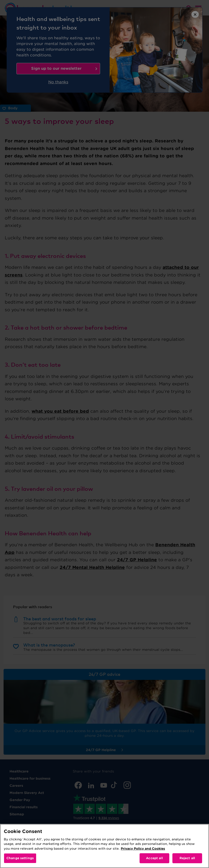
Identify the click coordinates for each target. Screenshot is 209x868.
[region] (104, 846)
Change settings (20, 858)
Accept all (154, 858)
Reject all (187, 858)
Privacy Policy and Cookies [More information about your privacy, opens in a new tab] (143, 849)
